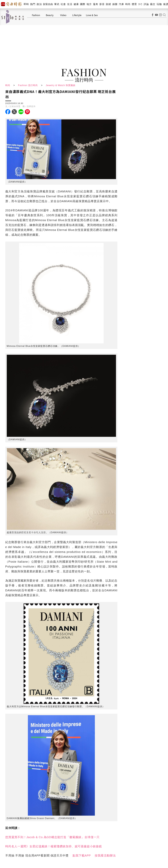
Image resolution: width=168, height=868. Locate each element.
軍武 (57, 4)
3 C (140, 4)
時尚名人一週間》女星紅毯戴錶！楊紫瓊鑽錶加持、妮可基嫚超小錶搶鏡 (54, 846)
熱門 (33, 4)
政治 (39, 4)
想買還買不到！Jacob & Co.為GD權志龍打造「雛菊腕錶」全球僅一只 (52, 837)
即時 (26, 4)
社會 (63, 4)
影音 (102, 4)
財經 (108, 4)
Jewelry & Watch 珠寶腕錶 (61, 85)
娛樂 (115, 4)
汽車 (121, 4)
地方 (89, 4)
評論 (146, 4)
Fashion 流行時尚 (28, 85)
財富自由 (48, 4)
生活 (70, 4)
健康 (76, 4)
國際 (83, 4)
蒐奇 (95, 4)
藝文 (153, 4)
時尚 (128, 4)
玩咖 (159, 4)
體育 (134, 4)
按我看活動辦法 (105, 856)
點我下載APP (82, 856)
